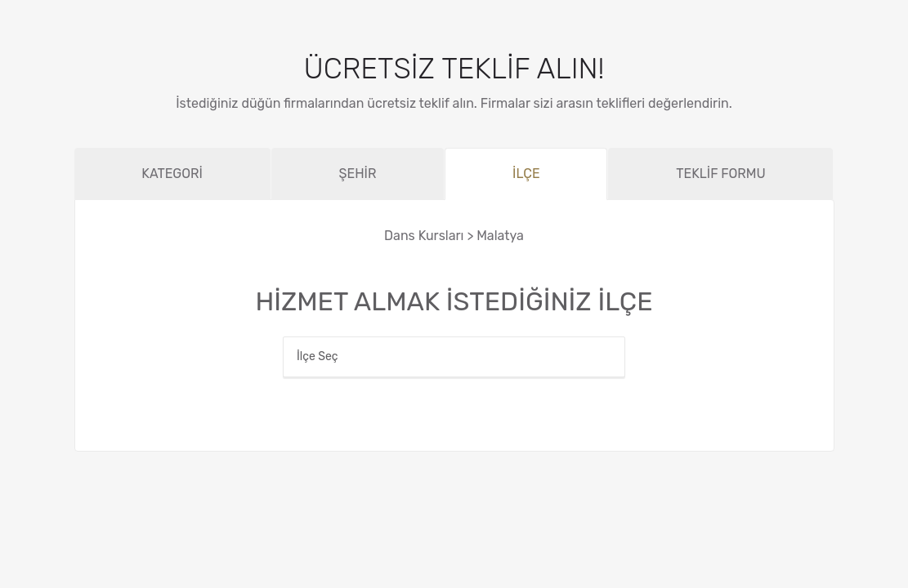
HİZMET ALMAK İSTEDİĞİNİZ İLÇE (454, 301)
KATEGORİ (172, 174)
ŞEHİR (358, 174)
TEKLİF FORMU (720, 174)
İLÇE (526, 174)
